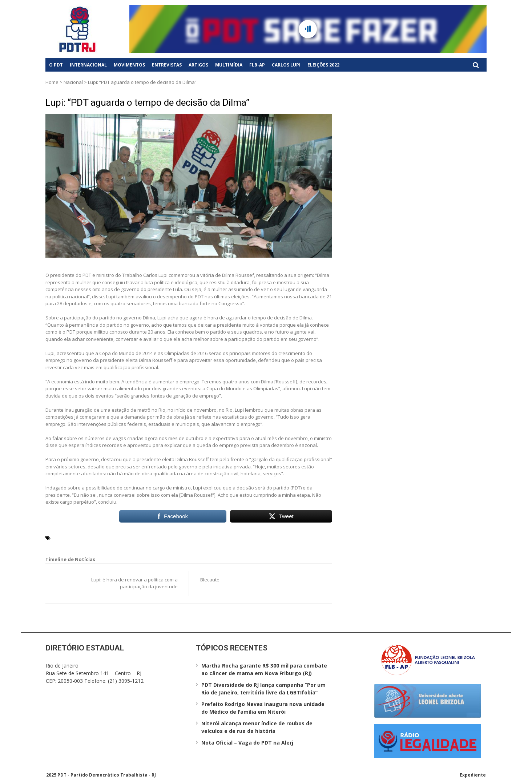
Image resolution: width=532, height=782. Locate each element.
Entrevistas (167, 65)
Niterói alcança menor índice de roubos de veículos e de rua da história (257, 727)
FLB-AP (257, 65)
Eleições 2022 (323, 65)
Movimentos (129, 65)
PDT (123, 537)
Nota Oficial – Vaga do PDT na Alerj (247, 743)
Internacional (88, 65)
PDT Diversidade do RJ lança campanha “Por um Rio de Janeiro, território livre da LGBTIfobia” (263, 689)
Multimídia (229, 65)
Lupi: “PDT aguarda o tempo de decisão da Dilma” (147, 102)
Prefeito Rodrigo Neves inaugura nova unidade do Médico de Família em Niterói (263, 708)
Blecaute (210, 580)
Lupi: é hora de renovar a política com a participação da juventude (134, 583)
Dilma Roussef (99, 537)
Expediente (473, 775)
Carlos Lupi (286, 65)
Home (52, 82)
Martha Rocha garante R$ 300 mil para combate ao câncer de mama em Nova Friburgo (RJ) (264, 669)
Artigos (198, 65)
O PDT (56, 65)
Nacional (73, 82)
